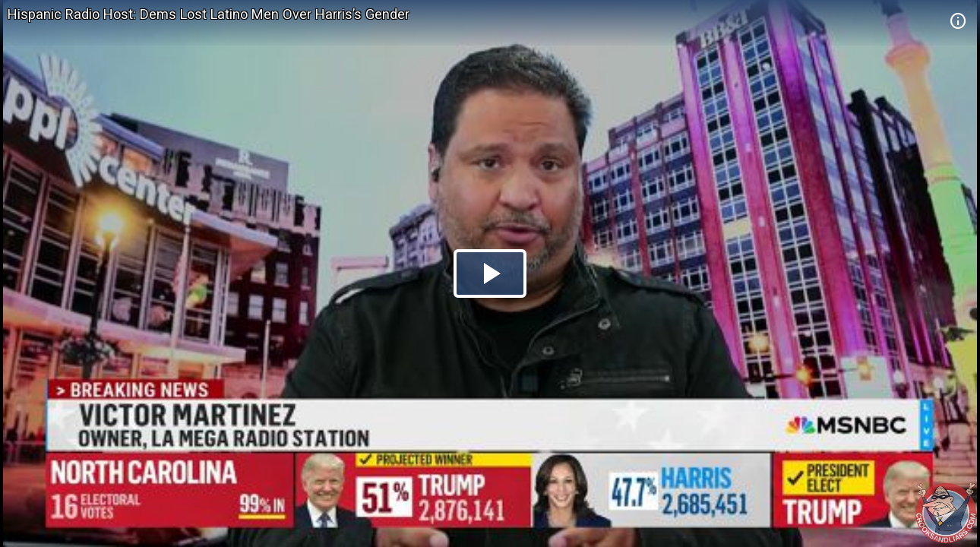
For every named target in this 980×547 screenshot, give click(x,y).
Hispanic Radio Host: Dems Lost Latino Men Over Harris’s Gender (209, 14)
